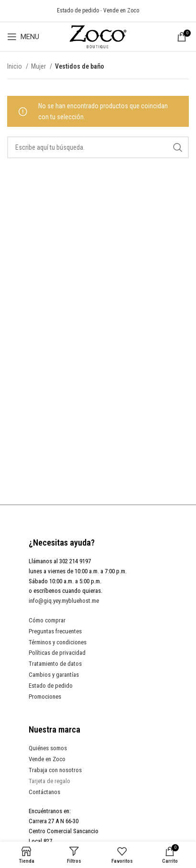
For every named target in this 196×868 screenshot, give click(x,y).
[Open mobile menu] (23, 37)
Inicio (15, 66)
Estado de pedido (78, 10)
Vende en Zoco (121, 10)
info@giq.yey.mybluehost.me (64, 601)
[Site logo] (98, 36)
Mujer (39, 66)
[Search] (98, 147)
